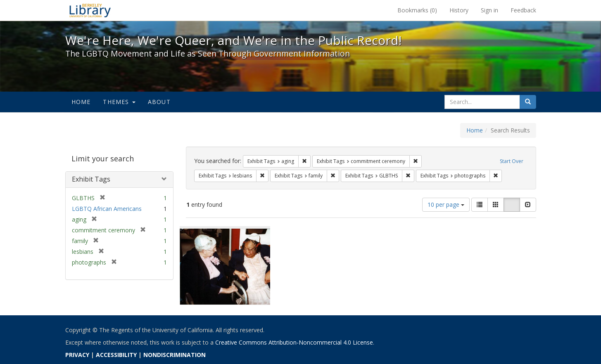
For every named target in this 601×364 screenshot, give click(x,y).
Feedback (523, 10)
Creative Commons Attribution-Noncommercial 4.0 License (294, 342)
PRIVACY (77, 355)
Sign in (489, 10)
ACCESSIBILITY (116, 355)
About (159, 102)
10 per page (446, 204)
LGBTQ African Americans (107, 209)
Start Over (512, 161)
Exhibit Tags (91, 179)
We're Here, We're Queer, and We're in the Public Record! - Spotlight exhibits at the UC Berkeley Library (90, 10)
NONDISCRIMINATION (175, 355)
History (459, 10)
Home (81, 102)
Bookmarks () (417, 10)
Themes (119, 102)
